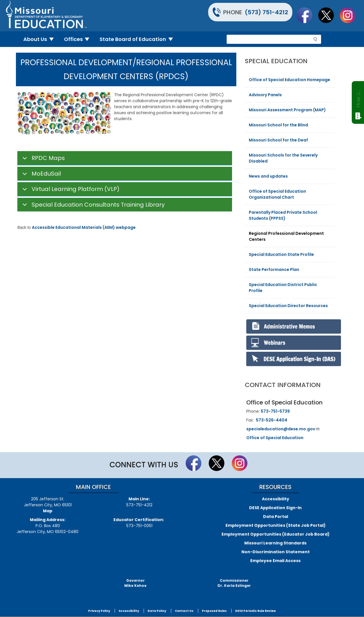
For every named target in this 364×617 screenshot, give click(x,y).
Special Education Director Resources (288, 306)
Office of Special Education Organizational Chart (277, 194)
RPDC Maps (43, 160)
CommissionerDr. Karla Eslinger (234, 583)
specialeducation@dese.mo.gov (283, 429)
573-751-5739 (275, 411)
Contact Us (184, 611)
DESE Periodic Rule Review (256, 611)
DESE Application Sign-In (275, 508)
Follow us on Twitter (329, 15)
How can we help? (358, 97)
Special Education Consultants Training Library (93, 206)
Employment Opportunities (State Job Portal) (276, 525)
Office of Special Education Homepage (289, 80)
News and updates (268, 176)
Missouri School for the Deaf (278, 140)
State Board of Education (138, 39)
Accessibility (276, 499)
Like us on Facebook (307, 15)
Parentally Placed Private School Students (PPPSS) (283, 215)
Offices (79, 39)
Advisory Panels (265, 95)
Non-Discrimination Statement (276, 552)
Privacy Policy (99, 611)
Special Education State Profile (281, 254)
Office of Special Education (275, 438)
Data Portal (276, 517)
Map (48, 511)
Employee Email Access (275, 561)
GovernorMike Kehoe (135, 583)
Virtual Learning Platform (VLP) (70, 191)
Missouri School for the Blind (278, 125)
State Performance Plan (274, 270)
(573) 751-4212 (266, 12)
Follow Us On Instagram (350, 15)
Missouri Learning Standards (275, 543)
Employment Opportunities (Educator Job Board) (276, 534)
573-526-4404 (272, 420)
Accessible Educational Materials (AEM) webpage (84, 227)
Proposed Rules (214, 611)
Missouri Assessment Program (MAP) (287, 110)
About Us (41, 39)
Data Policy (157, 611)
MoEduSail (41, 175)
